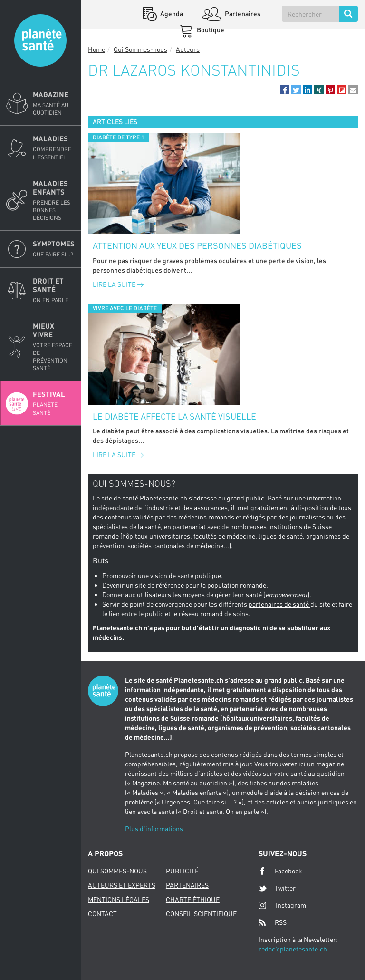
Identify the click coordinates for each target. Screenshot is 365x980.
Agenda (171, 14)
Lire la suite (118, 284)
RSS (273, 922)
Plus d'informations (154, 828)
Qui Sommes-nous (140, 49)
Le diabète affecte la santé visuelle (174, 416)
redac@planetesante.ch (293, 949)
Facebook (280, 871)
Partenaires (242, 14)
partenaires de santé (279, 604)
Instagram (282, 905)
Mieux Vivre (54, 347)
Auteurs (188, 49)
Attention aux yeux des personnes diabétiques (197, 245)
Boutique (210, 30)
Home (96, 49)
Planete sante (40, 40)
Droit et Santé (54, 290)
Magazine (54, 103)
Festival (54, 403)
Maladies (54, 147)
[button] (285, 89)
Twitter (277, 888)
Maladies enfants (54, 201)
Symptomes (54, 249)
